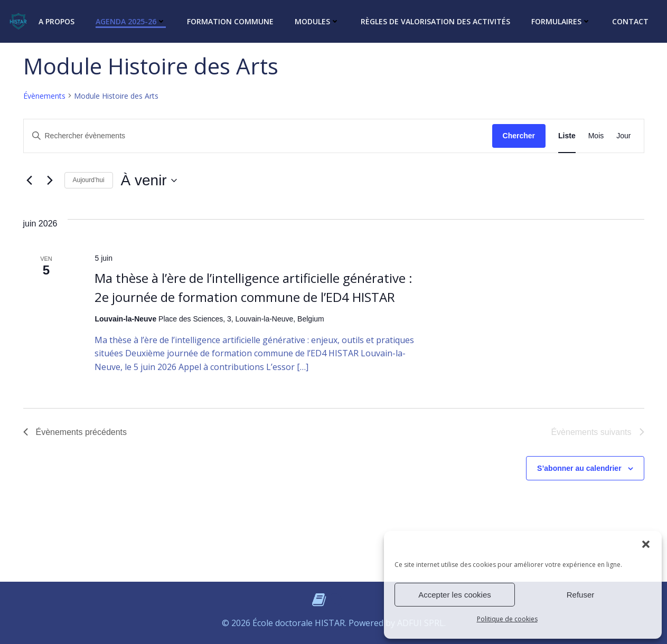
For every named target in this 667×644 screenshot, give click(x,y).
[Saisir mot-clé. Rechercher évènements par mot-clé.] (258, 136)
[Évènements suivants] (50, 181)
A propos (57, 21)
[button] (646, 544)
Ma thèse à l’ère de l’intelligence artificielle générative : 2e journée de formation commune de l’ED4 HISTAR (253, 287)
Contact (630, 21)
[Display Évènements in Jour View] (623, 136)
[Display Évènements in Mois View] (596, 136)
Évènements (44, 96)
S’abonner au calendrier (579, 468)
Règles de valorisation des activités (435, 21)
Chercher (519, 136)
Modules (317, 21)
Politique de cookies (507, 619)
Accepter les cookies (455, 595)
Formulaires (561, 21)
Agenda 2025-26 (131, 21)
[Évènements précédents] (30, 181)
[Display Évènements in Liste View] (567, 136)
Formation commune (230, 21)
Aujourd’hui (89, 180)
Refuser (581, 595)
